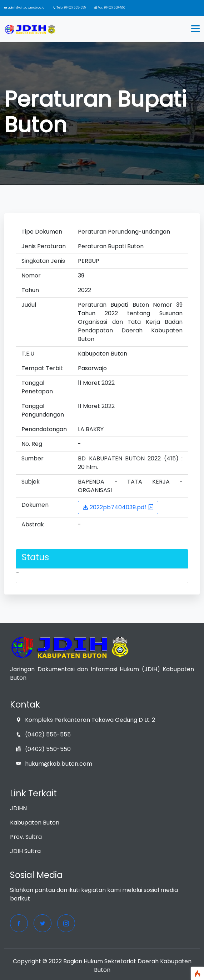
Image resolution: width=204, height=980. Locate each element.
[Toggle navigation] (195, 29)
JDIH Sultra (25, 851)
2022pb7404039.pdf (118, 507)
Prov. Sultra (26, 837)
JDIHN (18, 808)
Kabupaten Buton (35, 823)
